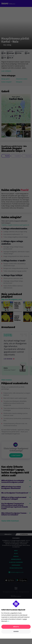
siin (8, 621)
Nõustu (16, 627)
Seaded (16, 631)
